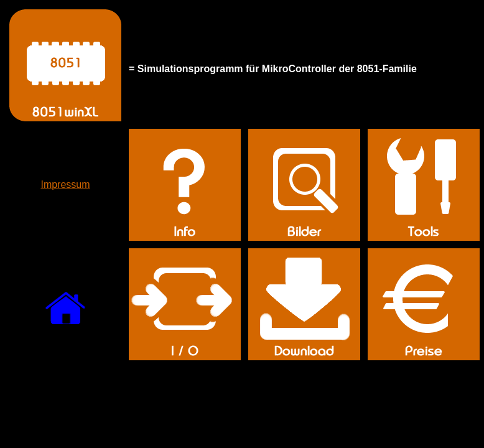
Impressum (65, 184)
